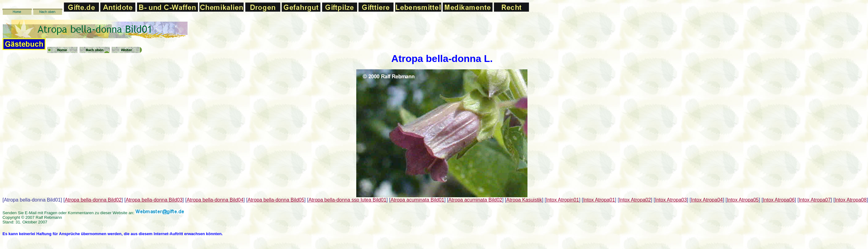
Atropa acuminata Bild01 (417, 200)
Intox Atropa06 (779, 200)
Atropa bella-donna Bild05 (276, 200)
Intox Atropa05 (743, 200)
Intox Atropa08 (851, 200)
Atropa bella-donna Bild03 (154, 200)
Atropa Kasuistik (524, 200)
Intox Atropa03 (671, 200)
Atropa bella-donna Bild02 (93, 200)
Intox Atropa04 (707, 200)
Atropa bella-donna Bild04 (215, 200)
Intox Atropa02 (635, 200)
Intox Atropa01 (599, 200)
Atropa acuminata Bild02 (475, 200)
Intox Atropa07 (815, 200)
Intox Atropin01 (562, 200)
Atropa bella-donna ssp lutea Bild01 (347, 200)
